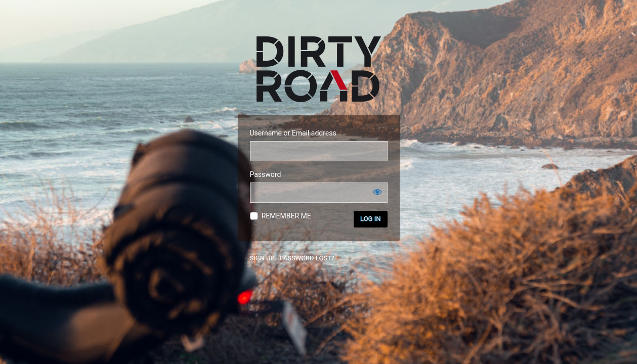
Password (266, 174)
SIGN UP (262, 258)
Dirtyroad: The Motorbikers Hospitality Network (319, 69)
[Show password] (377, 192)
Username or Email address (293, 133)
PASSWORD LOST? (307, 258)
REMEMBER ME (286, 216)
